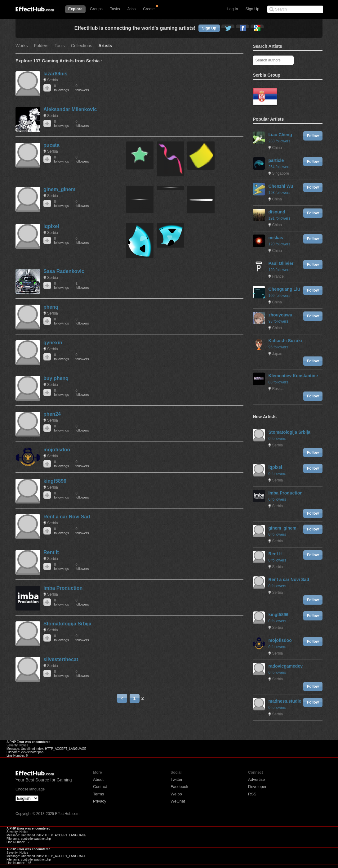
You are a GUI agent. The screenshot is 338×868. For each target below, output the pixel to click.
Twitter (176, 779)
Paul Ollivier (281, 263)
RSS (252, 794)
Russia (278, 389)
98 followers (278, 321)
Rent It (51, 552)
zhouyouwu (280, 315)
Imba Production (63, 588)
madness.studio (285, 701)
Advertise (256, 779)
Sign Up (252, 9)
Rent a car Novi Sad (67, 517)
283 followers (279, 141)
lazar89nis (55, 74)
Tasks (115, 9)
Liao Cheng (280, 135)
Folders (41, 46)
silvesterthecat (61, 659)
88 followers (278, 382)
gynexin (53, 343)
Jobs (131, 9)
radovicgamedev (285, 666)
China (277, 148)
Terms (98, 794)
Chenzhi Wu (281, 186)
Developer (257, 787)
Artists (105, 46)
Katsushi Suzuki (285, 341)
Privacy (100, 801)
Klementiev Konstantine (293, 376)
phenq (51, 307)
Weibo (176, 794)
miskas (276, 238)
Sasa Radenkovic (64, 271)
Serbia (53, 80)
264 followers (279, 167)
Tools (60, 46)
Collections (82, 46)
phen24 (52, 414)
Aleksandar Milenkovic (70, 109)
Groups (96, 9)
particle (276, 160)
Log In (233, 9)
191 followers (279, 218)
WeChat (178, 801)
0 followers (277, 439)
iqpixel (51, 226)
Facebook (179, 787)
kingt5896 (55, 481)
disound (277, 212)
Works (22, 46)
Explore (75, 9)
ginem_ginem (59, 189)
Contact (100, 787)
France (278, 276)
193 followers (279, 193)
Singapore (280, 173)
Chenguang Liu (284, 289)
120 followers (279, 244)
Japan (277, 354)
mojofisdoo (57, 450)
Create (149, 9)
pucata (51, 145)
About (98, 779)
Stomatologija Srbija (67, 624)
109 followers (279, 296)
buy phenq (56, 378)
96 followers (278, 347)
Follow (313, 136)
